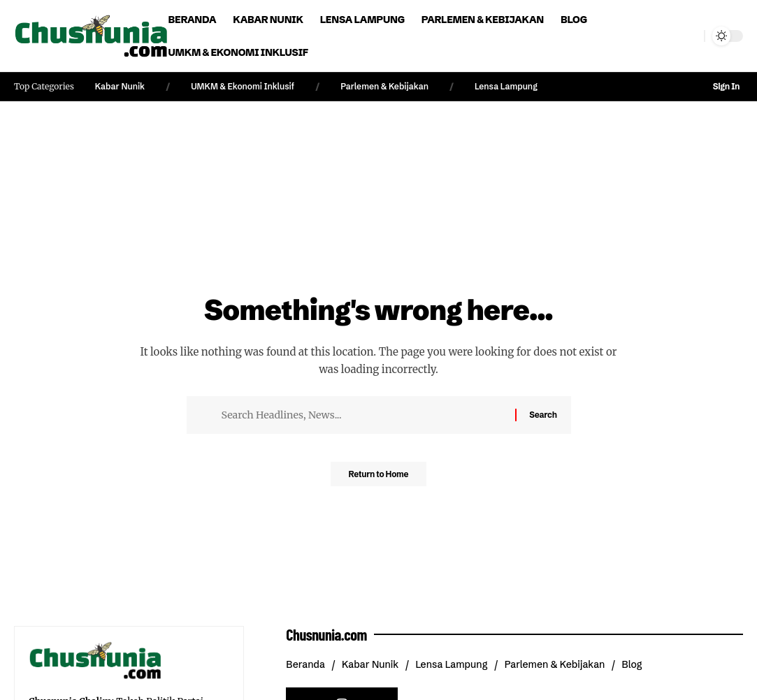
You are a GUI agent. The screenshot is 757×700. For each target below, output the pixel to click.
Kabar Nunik (120, 86)
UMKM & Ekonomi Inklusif (243, 86)
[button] (691, 36)
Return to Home (379, 478)
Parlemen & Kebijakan (384, 86)
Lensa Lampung (506, 86)
